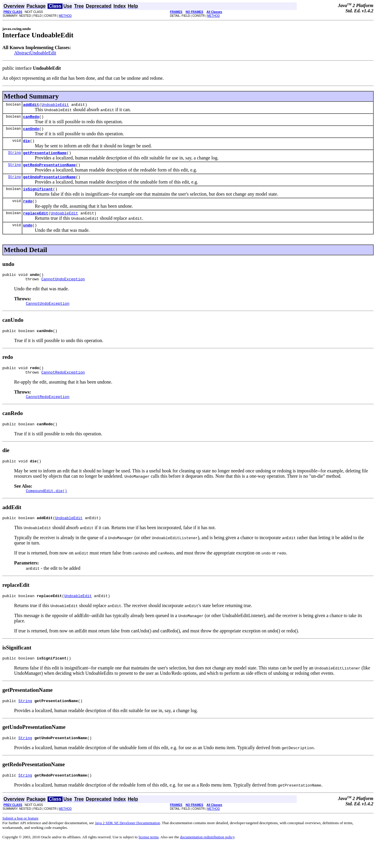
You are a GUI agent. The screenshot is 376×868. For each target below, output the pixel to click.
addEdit (31, 105)
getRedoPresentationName (49, 170)
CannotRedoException (63, 387)
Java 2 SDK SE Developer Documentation (127, 847)
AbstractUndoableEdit (35, 53)
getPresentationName (45, 157)
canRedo (31, 118)
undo (28, 235)
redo (28, 209)
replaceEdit (36, 222)
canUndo (31, 131)
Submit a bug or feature (20, 842)
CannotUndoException (63, 290)
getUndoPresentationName (49, 183)
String (14, 157)
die (27, 144)
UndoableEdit (55, 105)
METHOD (65, 16)
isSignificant (38, 196)
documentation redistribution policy (207, 861)
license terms (149, 861)
